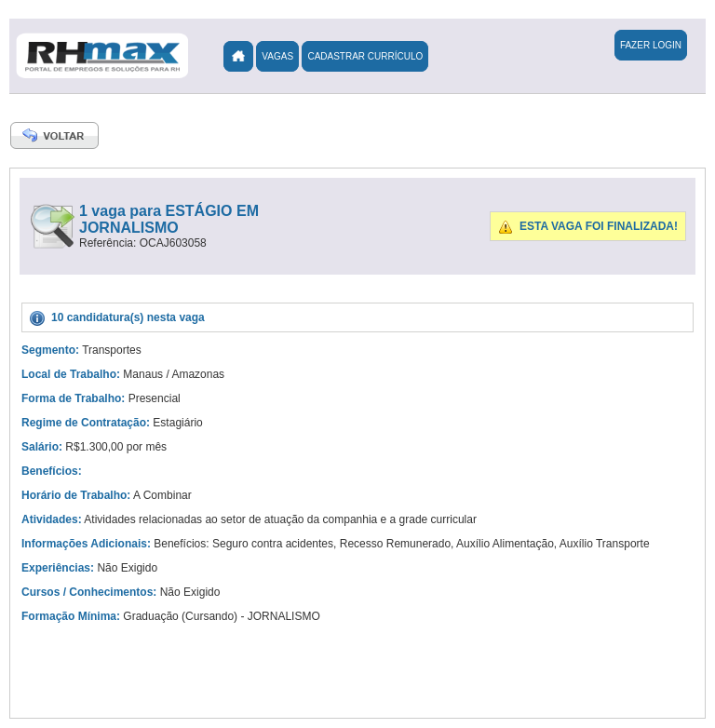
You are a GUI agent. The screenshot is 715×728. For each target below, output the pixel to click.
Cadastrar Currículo (365, 56)
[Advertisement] (464, 419)
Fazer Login (651, 45)
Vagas (277, 56)
